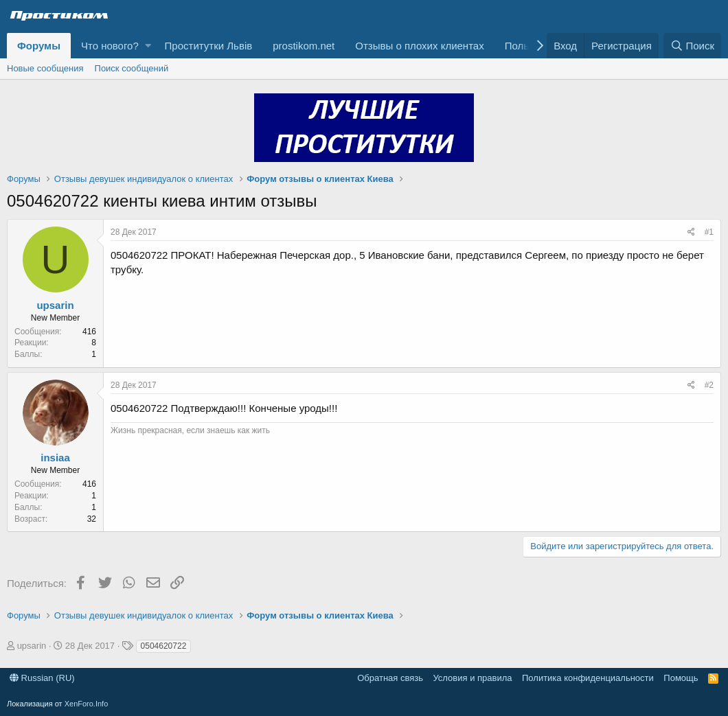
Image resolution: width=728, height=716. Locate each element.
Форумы (39, 46)
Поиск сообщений (132, 68)
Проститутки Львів (209, 46)
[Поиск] (692, 46)
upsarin (55, 305)
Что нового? (110, 46)
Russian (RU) (42, 678)
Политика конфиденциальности (588, 678)
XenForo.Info (87, 704)
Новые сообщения (45, 68)
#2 (709, 385)
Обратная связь (390, 678)
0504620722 (164, 646)
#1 (709, 232)
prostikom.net (304, 46)
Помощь (681, 678)
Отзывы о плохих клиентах (419, 46)
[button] (148, 46)
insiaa (55, 458)
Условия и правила (472, 678)
